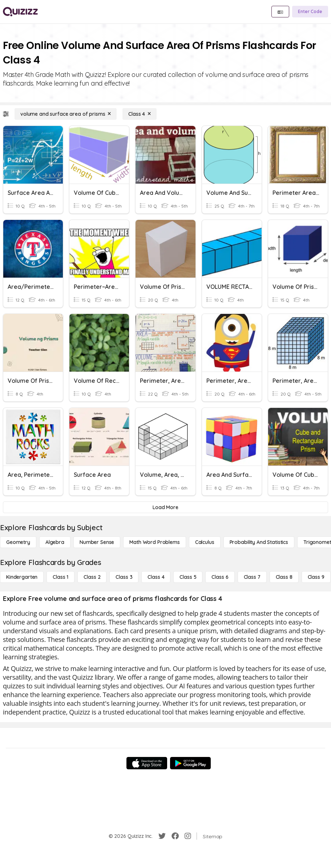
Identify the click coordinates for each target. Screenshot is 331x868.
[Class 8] (284, 577)
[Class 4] (140, 114)
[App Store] (147, 763)
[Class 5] (188, 577)
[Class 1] (60, 577)
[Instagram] (188, 836)
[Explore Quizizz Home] (20, 12)
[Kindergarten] (22, 577)
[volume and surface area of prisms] (66, 114)
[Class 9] (316, 577)
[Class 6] (220, 577)
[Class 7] (252, 577)
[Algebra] (55, 542)
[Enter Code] (310, 12)
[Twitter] (162, 836)
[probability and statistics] (259, 542)
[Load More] (165, 507)
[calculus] (205, 542)
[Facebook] (175, 836)
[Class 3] (124, 577)
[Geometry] (18, 542)
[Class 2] (92, 577)
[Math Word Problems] (154, 542)
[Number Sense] (97, 542)
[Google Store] (190, 763)
